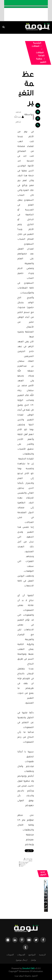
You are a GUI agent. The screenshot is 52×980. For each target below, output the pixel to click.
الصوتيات (10, 954)
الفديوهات (21, 954)
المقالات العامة (40, 54)
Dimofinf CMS (28, 968)
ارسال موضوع (22, 960)
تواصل (33, 960)
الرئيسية (37, 43)
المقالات (35, 46)
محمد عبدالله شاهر (18, 117)
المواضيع (32, 954)
